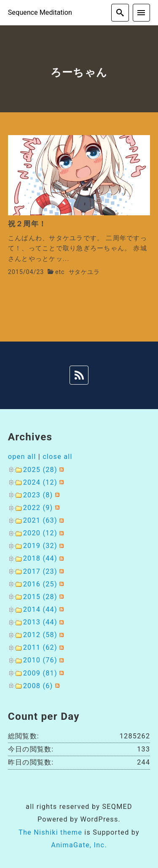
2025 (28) (40, 470)
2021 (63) (40, 520)
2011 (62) (40, 647)
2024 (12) (40, 482)
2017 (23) (40, 571)
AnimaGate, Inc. (79, 845)
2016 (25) (40, 584)
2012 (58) (40, 635)
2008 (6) (38, 686)
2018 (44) (40, 558)
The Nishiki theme (50, 832)
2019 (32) (40, 546)
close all (58, 457)
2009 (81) (40, 673)
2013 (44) (40, 622)
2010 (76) (40, 660)
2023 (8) (38, 495)
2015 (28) (40, 597)
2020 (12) (40, 533)
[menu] (142, 13)
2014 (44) (40, 609)
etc (60, 272)
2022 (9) (38, 508)
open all (22, 457)
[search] (120, 13)
